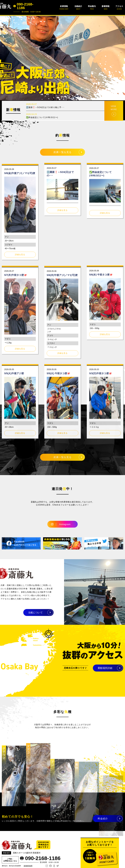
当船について (24, 613)
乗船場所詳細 (105, 671)
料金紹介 (103, 821)
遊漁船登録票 (28, 866)
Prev (3, 58)
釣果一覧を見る (63, 155)
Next (122, 58)
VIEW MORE (114, 119)
